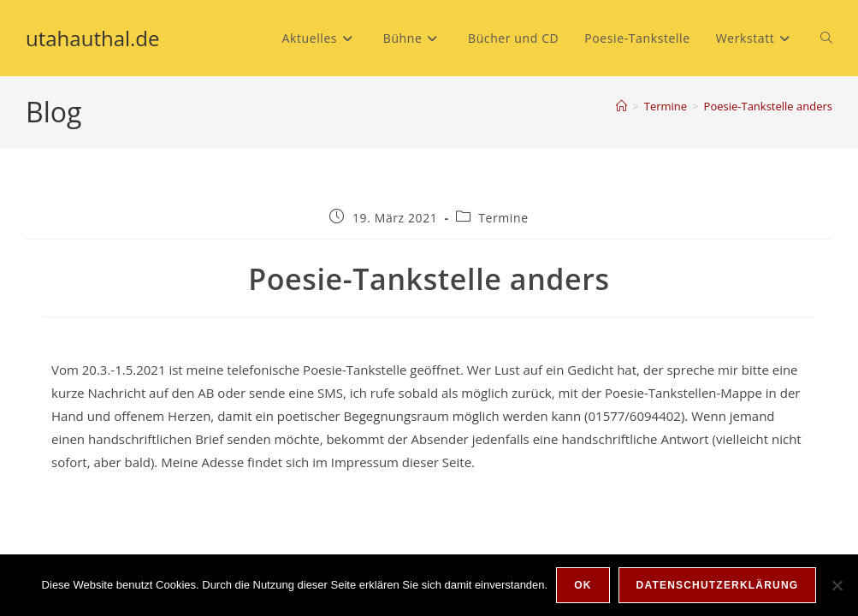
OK (583, 585)
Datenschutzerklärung (718, 585)
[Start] (621, 106)
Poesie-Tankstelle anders (768, 106)
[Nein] (837, 585)
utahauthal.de (93, 38)
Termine (503, 218)
